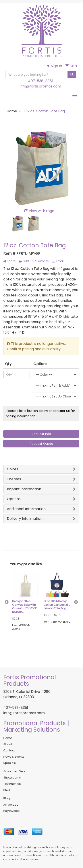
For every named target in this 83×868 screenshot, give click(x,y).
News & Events (14, 757)
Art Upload (11, 805)
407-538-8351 (41, 81)
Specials (10, 763)
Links (7, 790)
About (8, 744)
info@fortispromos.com (40, 86)
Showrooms (12, 778)
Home (8, 738)
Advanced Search (16, 771)
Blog (7, 798)
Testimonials (12, 784)
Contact (9, 750)
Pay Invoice (12, 811)
